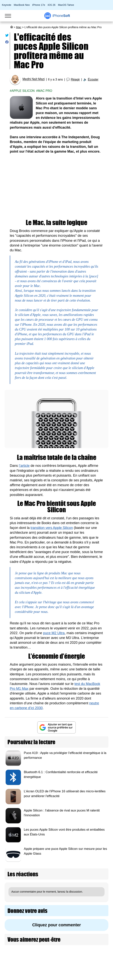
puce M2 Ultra (54, 633)
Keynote (7, 5)
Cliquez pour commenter (56, 925)
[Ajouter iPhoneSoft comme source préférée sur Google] (56, 727)
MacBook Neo (22, 5)
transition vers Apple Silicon (52, 528)
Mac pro (45, 91)
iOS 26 (52, 5)
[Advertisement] (56, 187)
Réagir (75, 79)
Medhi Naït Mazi (34, 79)
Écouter (93, 79)
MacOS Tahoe (66, 5)
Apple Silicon (23, 91)
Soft (61, 16)
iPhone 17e (39, 5)
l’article (24, 466)
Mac (19, 27)
